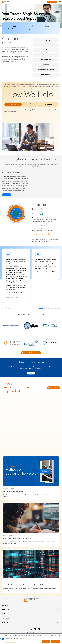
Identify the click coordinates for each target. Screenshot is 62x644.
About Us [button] (30, 622)
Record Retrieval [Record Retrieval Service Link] (46, 45)
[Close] (60, 636)
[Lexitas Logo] (31, 600)
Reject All (56, 641)
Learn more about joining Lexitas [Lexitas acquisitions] (31, 353)
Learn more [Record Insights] (7, 195)
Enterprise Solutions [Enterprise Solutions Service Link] (46, 75)
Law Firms (13, 104)
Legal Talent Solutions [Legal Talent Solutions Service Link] (46, 55)
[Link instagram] (36, 629)
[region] (31, 639)
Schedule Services (52, 2)
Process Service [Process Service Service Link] (46, 50)
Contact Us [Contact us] (31, 373)
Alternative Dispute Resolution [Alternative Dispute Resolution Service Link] (46, 70)
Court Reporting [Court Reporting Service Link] (46, 40)
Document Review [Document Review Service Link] (46, 60)
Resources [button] (30, 618)
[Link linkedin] (23, 629)
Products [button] (30, 610)
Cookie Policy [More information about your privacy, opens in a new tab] (22, 638)
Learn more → (8, 115)
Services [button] (30, 605)
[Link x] (32, 629)
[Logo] (6, 2)
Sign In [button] (30, 614)
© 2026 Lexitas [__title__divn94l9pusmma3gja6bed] (31, 633)
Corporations (49, 104)
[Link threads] (39, 629)
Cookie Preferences (10, 641)
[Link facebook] (27, 629)
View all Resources (53, 388)
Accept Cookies (46, 641)
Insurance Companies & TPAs (31, 104)
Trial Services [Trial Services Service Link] (46, 65)
